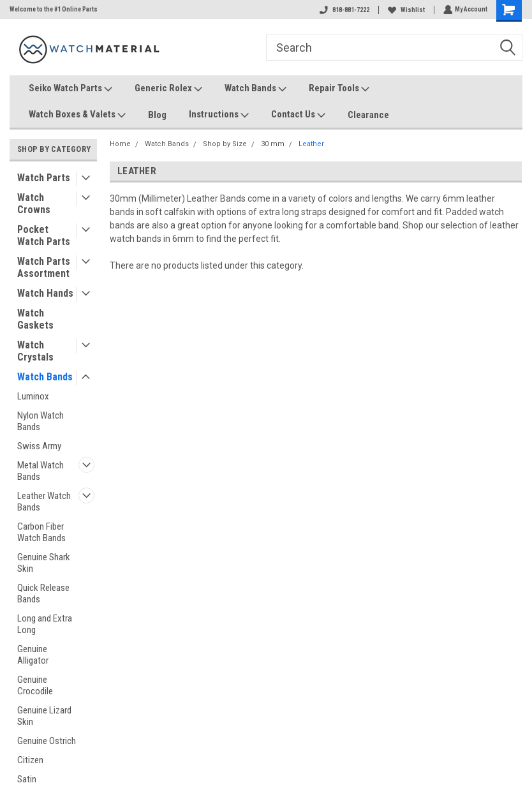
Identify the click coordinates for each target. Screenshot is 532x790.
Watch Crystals (35, 351)
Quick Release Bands (43, 593)
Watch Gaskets (35, 319)
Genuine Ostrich (47, 741)
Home (120, 144)
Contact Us (298, 115)
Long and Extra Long (45, 624)
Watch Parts (44, 178)
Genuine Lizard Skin (44, 716)
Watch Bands (255, 89)
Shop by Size (225, 144)
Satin (27, 779)
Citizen (30, 760)
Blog (157, 115)
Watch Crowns (34, 204)
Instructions (219, 115)
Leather (311, 144)
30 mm (273, 144)
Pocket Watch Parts (44, 235)
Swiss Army (39, 446)
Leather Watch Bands (44, 502)
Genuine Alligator (33, 655)
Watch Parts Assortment (44, 267)
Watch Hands (45, 293)
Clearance (368, 115)
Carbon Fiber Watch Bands (41, 532)
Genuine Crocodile (35, 685)
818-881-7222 (343, 10)
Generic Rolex (168, 89)
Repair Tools (339, 89)
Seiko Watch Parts (70, 89)
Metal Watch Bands (41, 471)
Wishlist (405, 10)
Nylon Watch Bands (41, 421)
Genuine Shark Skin (44, 563)
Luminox (33, 396)
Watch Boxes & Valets (77, 115)
